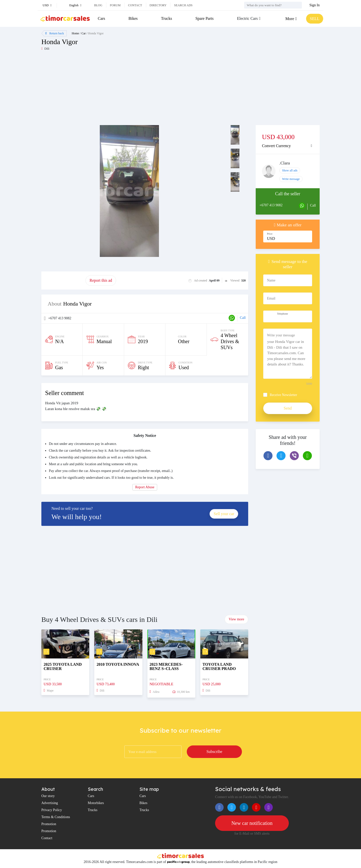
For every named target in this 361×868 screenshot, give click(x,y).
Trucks (166, 18)
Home (75, 33)
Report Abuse (145, 487)
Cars (101, 18)
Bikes (133, 18)
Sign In (314, 5)
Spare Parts (204, 18)
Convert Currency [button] (276, 146)
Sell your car (224, 514)
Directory (158, 5)
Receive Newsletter (283, 395)
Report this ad (101, 280)
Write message (291, 179)
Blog (98, 5)
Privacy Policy (52, 810)
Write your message (281, 335)
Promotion (49, 824)
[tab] (288, 146)
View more (236, 619)
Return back (55, 33)
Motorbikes (96, 803)
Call (243, 318)
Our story (48, 796)
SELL (315, 19)
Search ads (183, 5)
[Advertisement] (111, 90)
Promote (63, 280)
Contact (135, 5)
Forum (115, 5)
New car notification (252, 823)
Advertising (50, 803)
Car (84, 33)
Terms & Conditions (56, 817)
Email (271, 298)
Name (271, 280)
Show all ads (290, 170)
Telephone (283, 314)
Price (270, 234)
